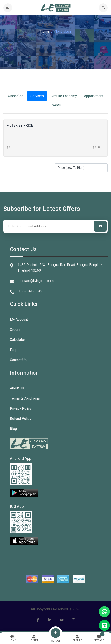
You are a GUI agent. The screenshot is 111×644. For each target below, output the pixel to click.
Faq (13, 350)
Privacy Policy (21, 409)
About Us (17, 388)
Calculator (17, 340)
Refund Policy (21, 419)
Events (56, 105)
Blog (13, 429)
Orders (15, 330)
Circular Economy (64, 96)
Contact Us (18, 360)
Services (37, 96)
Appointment (94, 96)
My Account (19, 320)
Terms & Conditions (25, 398)
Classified (16, 96)
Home (45, 31)
